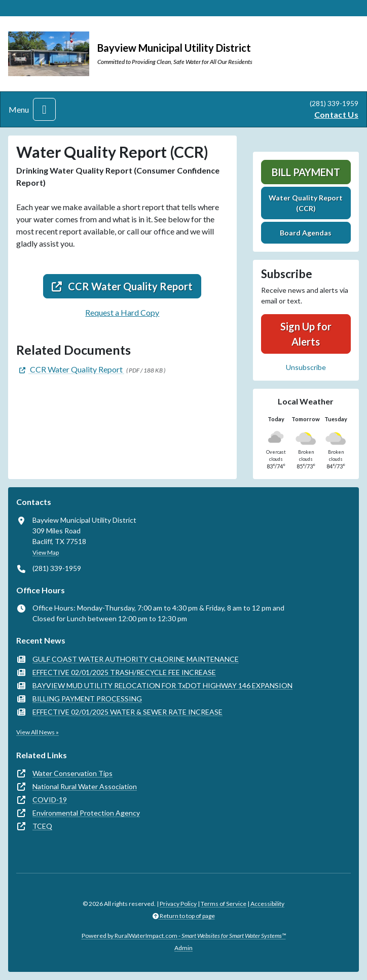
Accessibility (267, 904)
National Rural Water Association (85, 786)
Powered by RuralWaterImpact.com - (184, 936)
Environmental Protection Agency (86, 813)
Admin (183, 948)
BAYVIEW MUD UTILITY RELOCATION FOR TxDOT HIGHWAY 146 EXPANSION (162, 685)
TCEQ (42, 826)
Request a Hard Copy (122, 312)
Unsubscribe (306, 367)
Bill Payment (306, 172)
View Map (46, 552)
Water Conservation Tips (72, 773)
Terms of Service (224, 904)
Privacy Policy (178, 904)
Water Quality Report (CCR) (306, 203)
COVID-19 (50, 800)
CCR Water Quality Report (122, 286)
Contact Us (336, 114)
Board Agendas (306, 233)
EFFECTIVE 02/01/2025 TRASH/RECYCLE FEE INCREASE (124, 672)
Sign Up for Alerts (306, 334)
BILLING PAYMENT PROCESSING (87, 699)
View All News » (38, 732)
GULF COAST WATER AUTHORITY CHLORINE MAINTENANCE (136, 659)
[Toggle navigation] (44, 109)
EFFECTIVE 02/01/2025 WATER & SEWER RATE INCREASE (127, 712)
